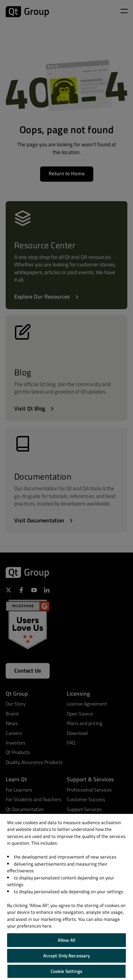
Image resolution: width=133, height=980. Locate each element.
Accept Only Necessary (67, 956)
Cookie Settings (66, 971)
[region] (66, 897)
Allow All (66, 940)
